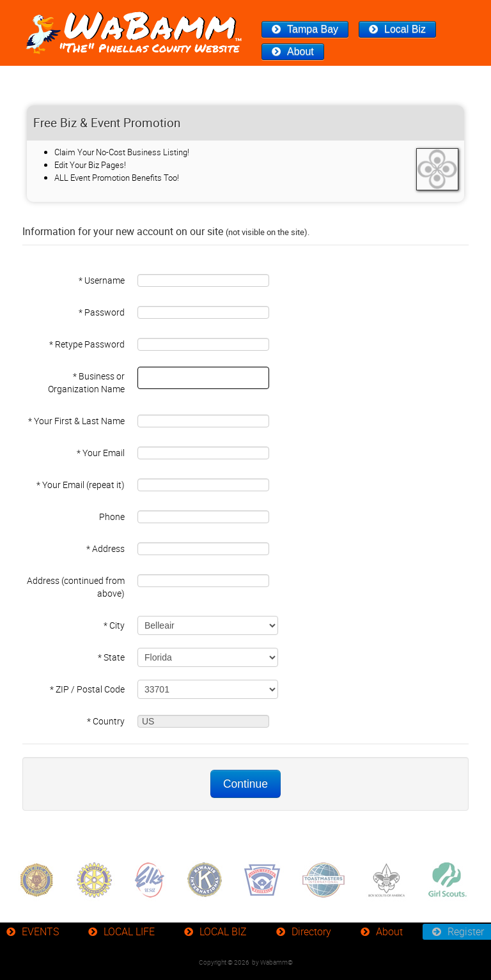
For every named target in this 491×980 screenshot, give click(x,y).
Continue (245, 784)
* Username (102, 280)
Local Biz (405, 29)
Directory (311, 931)
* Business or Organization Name (86, 382)
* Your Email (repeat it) (81, 485)
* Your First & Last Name (76, 421)
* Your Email (101, 453)
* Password (102, 312)
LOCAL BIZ (223, 931)
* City (114, 625)
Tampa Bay (313, 29)
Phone (112, 517)
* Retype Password (87, 344)
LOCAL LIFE (129, 931)
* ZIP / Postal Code (87, 689)
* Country (106, 721)
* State (111, 657)
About (300, 51)
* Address (105, 548)
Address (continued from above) (76, 587)
